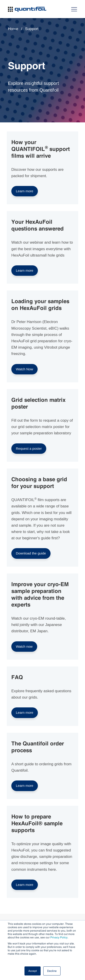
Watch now (24, 646)
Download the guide (31, 553)
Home (13, 29)
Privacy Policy (59, 937)
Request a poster (29, 448)
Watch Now (24, 369)
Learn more (25, 191)
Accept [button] (33, 971)
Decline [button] (52, 971)
